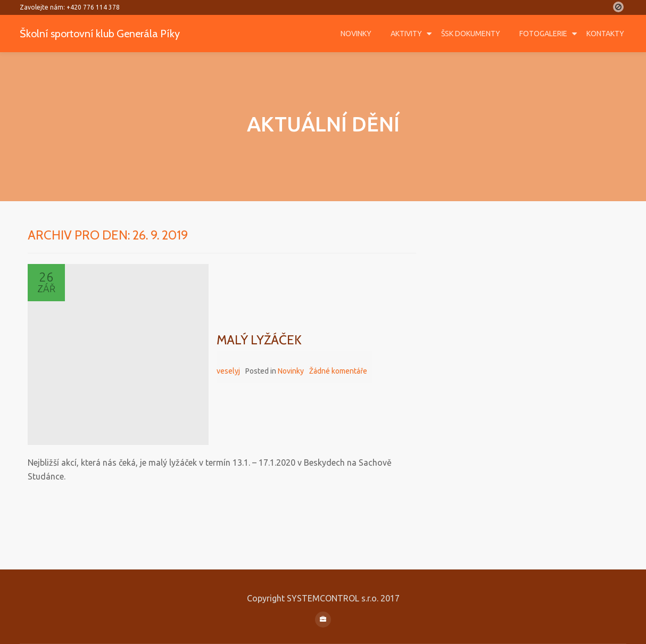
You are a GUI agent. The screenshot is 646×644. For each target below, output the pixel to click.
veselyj (228, 371)
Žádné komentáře (338, 371)
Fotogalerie (543, 34)
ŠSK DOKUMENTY (471, 34)
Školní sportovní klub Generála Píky (113, 33)
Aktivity (406, 34)
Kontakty (605, 34)
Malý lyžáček (259, 340)
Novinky (356, 34)
